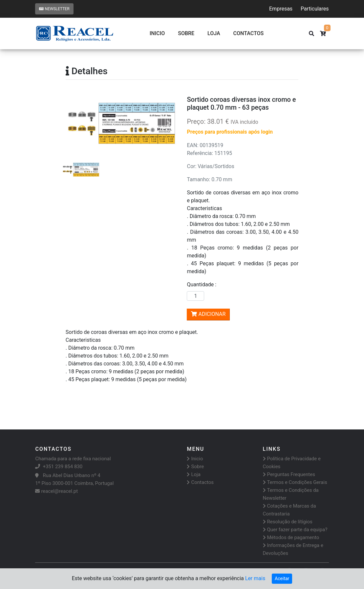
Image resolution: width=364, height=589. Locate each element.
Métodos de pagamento (291, 537)
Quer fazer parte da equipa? (295, 530)
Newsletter (54, 9)
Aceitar (282, 578)
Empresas (281, 9)
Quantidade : (203, 284)
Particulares (315, 9)
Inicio (157, 33)
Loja (214, 33)
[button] (74, 123)
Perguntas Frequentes (289, 474)
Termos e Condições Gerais (295, 482)
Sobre (186, 33)
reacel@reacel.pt (56, 491)
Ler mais (255, 578)
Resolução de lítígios (288, 522)
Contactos (200, 482)
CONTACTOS (249, 33)
